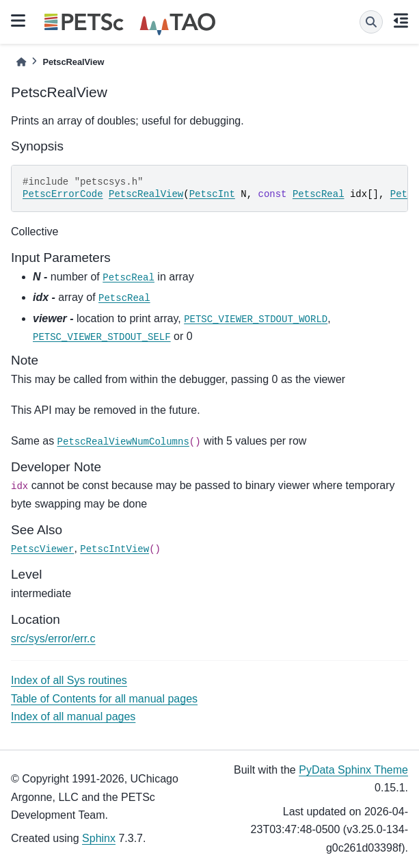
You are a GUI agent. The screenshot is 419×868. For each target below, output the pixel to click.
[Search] (371, 22)
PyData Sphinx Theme (353, 770)
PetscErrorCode (63, 194)
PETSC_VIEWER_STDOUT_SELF (102, 337)
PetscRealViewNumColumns (123, 442)
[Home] (21, 62)
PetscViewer (42, 549)
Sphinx (99, 838)
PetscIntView (114, 549)
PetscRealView (146, 194)
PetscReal (319, 194)
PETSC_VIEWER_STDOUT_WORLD (256, 319)
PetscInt (212, 194)
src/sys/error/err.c (53, 639)
